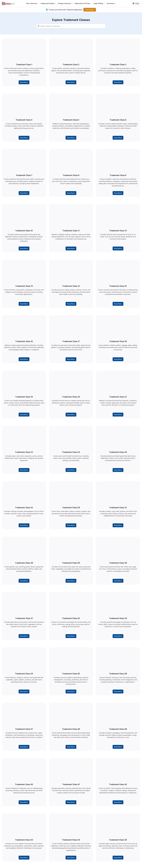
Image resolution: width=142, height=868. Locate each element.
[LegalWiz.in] (8, 3)
